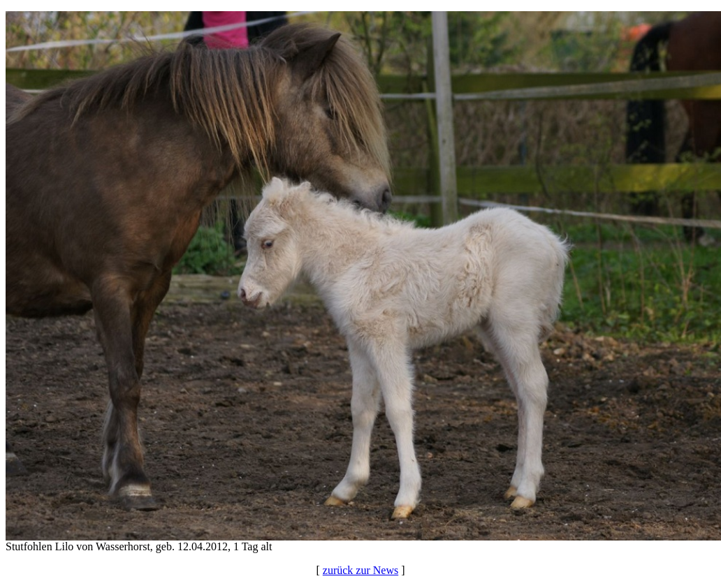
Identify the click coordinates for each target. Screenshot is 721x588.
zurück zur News (360, 570)
